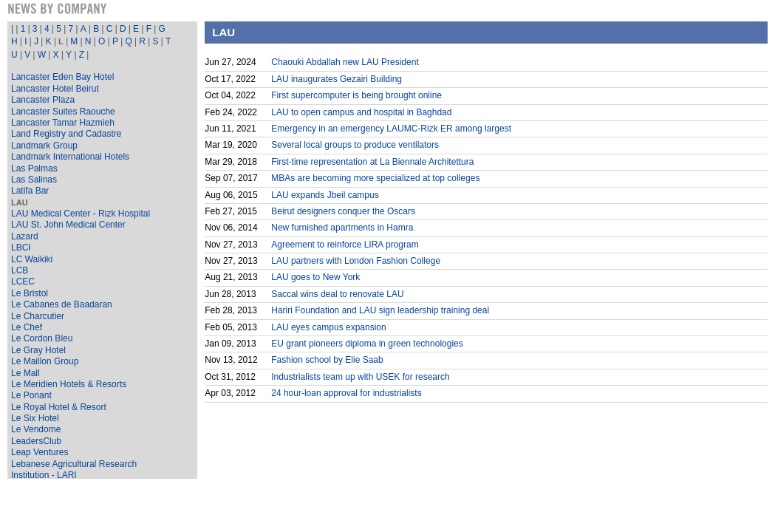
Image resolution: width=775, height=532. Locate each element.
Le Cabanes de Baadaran (62, 304)
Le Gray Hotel (38, 350)
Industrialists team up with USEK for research (360, 377)
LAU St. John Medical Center (68, 225)
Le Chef (27, 327)
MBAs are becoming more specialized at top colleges (375, 178)
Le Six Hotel (35, 418)
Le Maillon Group (45, 361)
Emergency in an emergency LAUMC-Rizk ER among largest (391, 129)
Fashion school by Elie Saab (327, 360)
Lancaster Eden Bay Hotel (62, 77)
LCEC (23, 282)
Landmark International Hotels (70, 157)
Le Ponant (31, 395)
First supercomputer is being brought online (356, 95)
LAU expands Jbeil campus (325, 195)
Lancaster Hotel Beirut (55, 89)
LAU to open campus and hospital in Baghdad (361, 112)
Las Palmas (34, 168)
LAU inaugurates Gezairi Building (337, 79)
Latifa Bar (30, 191)
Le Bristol (30, 293)
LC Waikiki (32, 259)
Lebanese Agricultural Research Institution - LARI (74, 470)
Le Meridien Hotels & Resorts (69, 384)
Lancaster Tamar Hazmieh (63, 123)
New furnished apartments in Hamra (342, 228)
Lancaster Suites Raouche (63, 112)
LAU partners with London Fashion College (356, 261)
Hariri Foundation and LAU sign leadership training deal (380, 310)
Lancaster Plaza (43, 100)
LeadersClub (36, 441)
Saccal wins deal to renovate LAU (337, 294)
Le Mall (25, 373)
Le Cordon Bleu (42, 338)
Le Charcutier (38, 316)
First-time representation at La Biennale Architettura (372, 162)
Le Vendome (36, 429)
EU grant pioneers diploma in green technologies (367, 344)
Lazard (25, 236)
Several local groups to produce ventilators (355, 145)
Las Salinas (34, 180)
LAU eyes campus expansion (328, 327)
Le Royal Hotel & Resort (59, 407)
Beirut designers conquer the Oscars (343, 211)
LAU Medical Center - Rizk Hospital (81, 214)
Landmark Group (44, 146)
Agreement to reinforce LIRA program (345, 245)
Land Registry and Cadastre (66, 134)
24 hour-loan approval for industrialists (346, 393)
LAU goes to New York (315, 277)
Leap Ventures (40, 452)
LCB (20, 270)
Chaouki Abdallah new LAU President (345, 62)
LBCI (21, 248)
